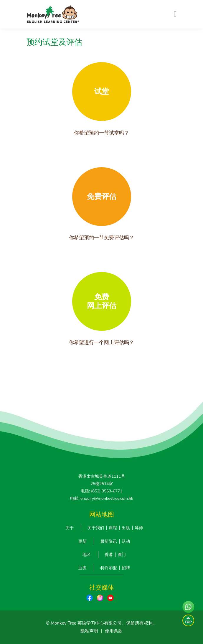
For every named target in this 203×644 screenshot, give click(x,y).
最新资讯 (109, 541)
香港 (109, 555)
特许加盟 (109, 568)
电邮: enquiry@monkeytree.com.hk (102, 498)
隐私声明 (89, 631)
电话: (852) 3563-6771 (101, 491)
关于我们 (96, 528)
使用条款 (114, 631)
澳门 (122, 555)
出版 (126, 528)
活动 (126, 541)
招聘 (126, 568)
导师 (139, 528)
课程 (113, 528)
